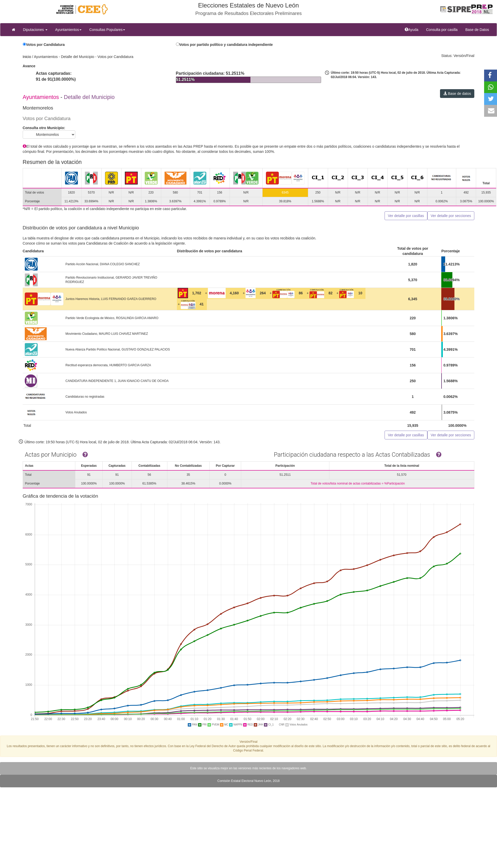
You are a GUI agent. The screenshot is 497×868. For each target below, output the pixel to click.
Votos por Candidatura (45, 45)
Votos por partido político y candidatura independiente (226, 45)
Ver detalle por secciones (451, 216)
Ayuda (413, 29)
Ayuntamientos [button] (68, 30)
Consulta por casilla (444, 29)
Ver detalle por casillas (406, 216)
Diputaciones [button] (35, 30)
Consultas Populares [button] (107, 30)
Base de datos (457, 94)
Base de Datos (477, 30)
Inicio (27, 57)
